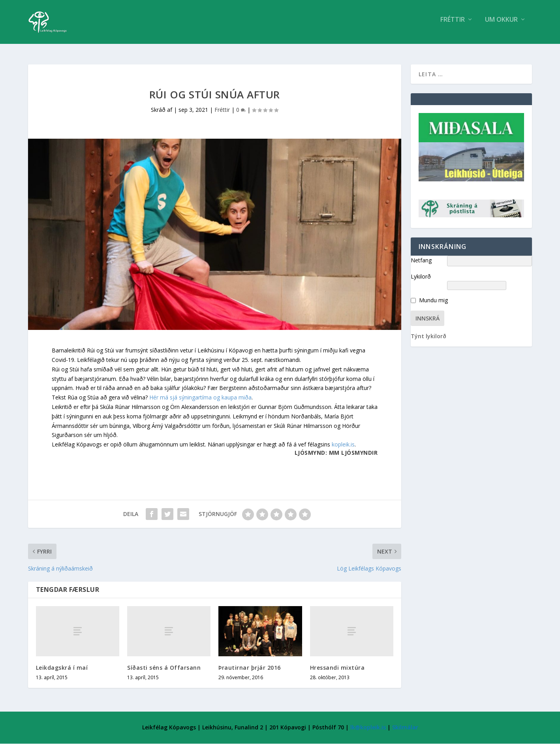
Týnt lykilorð (428, 337)
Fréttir (453, 25)
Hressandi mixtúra (337, 668)
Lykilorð (421, 277)
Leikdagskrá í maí (62, 668)
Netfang (421, 261)
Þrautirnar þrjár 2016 (250, 668)
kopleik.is (343, 445)
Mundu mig (433, 301)
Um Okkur (501, 25)
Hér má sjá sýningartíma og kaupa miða (200, 398)
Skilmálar (405, 728)
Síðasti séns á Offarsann (164, 668)
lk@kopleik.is (368, 728)
